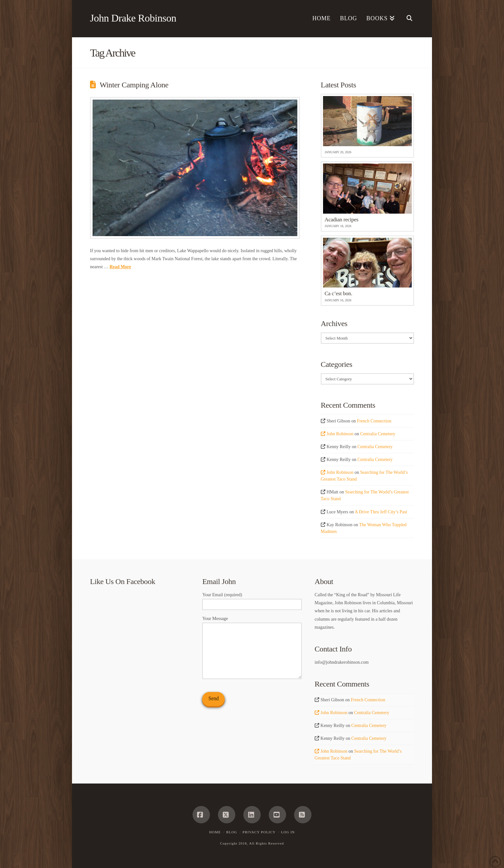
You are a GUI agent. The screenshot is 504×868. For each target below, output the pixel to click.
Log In (288, 832)
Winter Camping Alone (134, 85)
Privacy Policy (259, 832)
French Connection (374, 421)
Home (215, 832)
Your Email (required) (252, 600)
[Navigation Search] (407, 19)
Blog (232, 832)
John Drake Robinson (133, 18)
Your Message (252, 623)
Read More (120, 267)
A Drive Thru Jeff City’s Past (381, 512)
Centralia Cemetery (378, 434)
